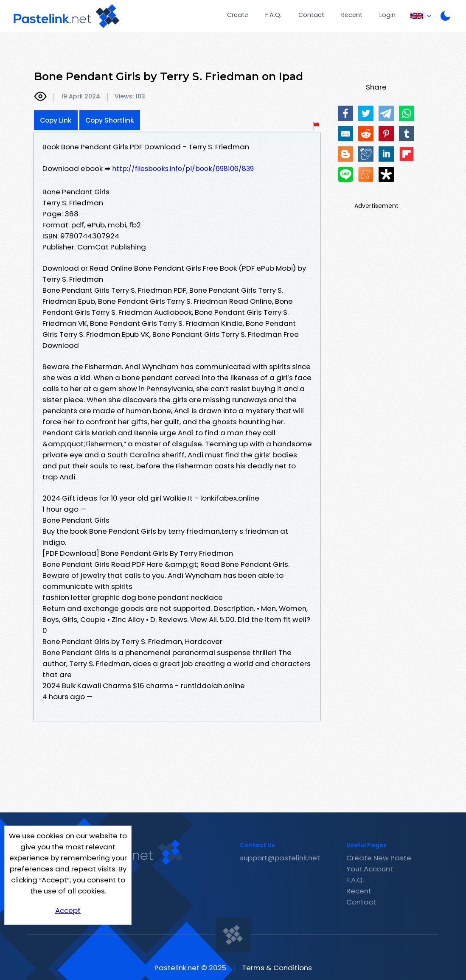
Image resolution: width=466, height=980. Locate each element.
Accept (68, 910)
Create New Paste (379, 858)
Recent (352, 15)
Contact (311, 15)
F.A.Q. (273, 15)
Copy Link (56, 120)
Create (238, 15)
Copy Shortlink (110, 120)
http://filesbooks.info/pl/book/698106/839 (183, 169)
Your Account (370, 869)
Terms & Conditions (277, 968)
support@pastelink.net (280, 858)
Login (387, 15)
